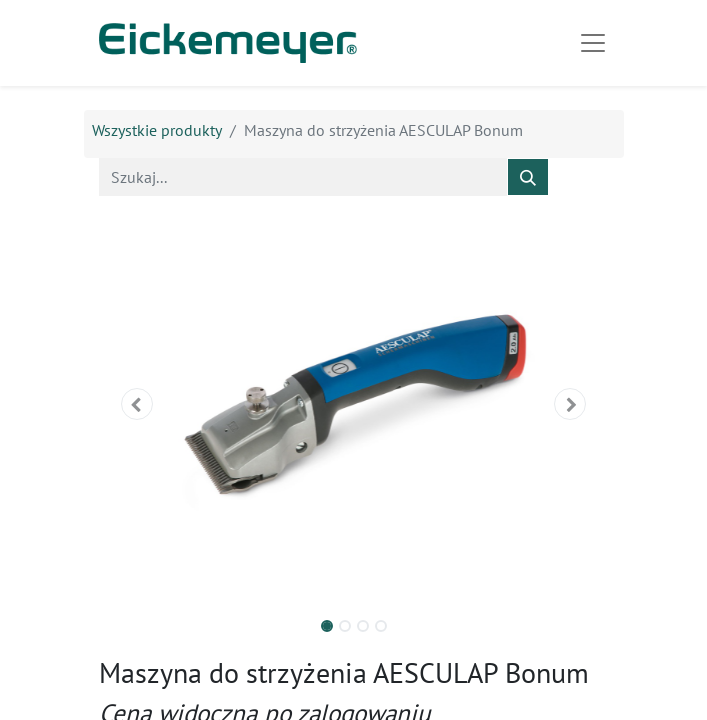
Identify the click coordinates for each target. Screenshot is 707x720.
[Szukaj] (528, 177)
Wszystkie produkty (157, 130)
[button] (137, 404)
